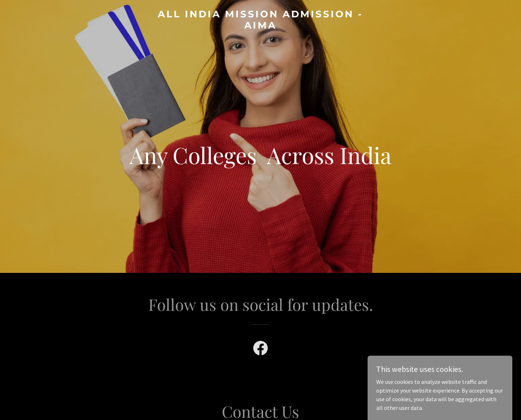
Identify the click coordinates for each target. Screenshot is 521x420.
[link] (260, 26)
